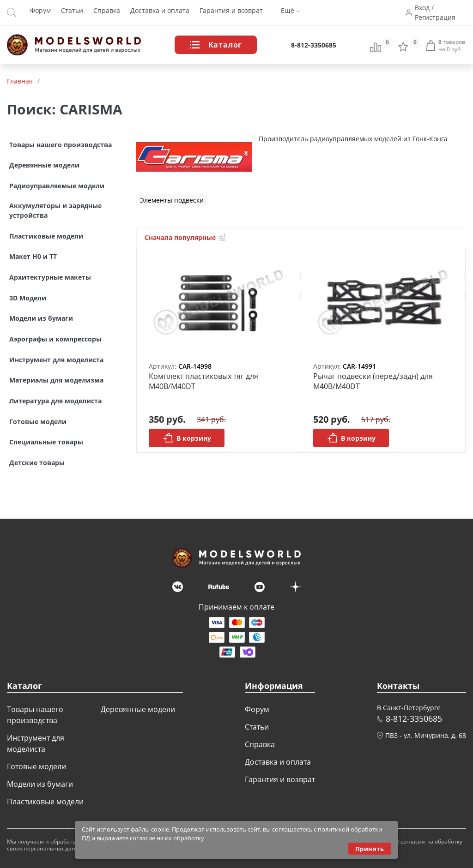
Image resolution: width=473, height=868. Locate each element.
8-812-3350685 (314, 45)
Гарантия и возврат (231, 13)
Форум (40, 13)
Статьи (72, 13)
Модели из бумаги (40, 784)
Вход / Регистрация (437, 12)
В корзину (187, 438)
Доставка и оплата (160, 13)
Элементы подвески (172, 200)
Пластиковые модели (45, 802)
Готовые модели (36, 766)
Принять (370, 849)
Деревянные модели (138, 709)
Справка (107, 13)
